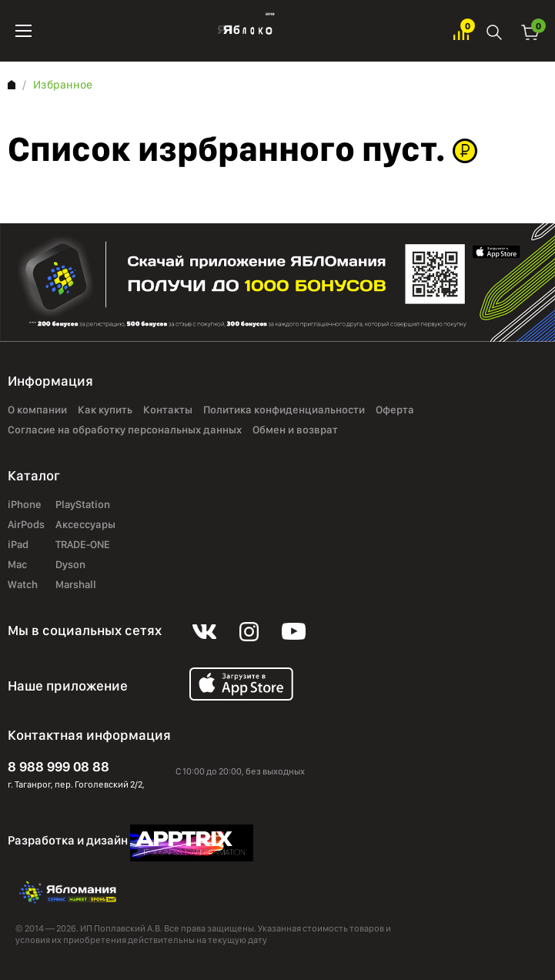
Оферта (395, 410)
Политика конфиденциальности (284, 410)
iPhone (25, 505)
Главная (12, 85)
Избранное (461, 31)
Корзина (530, 31)
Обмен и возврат (295, 430)
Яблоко (243, 31)
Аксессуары (85, 525)
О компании (37, 410)
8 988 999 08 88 (59, 766)
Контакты (168, 410)
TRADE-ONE (83, 545)
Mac (17, 565)
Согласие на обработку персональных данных (125, 430)
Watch (23, 585)
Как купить (105, 410)
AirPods (26, 525)
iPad (18, 545)
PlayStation (83, 505)
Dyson (70, 565)
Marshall (76, 585)
